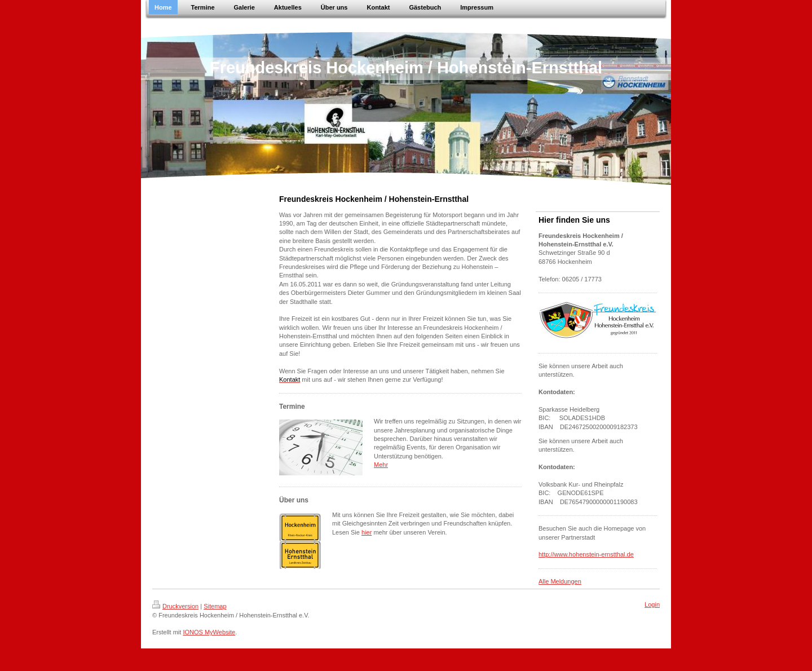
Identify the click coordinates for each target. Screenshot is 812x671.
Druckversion (175, 606)
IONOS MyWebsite (209, 632)
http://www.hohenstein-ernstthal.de (586, 554)
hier (367, 532)
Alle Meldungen (560, 581)
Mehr (381, 465)
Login (652, 604)
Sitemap (215, 606)
